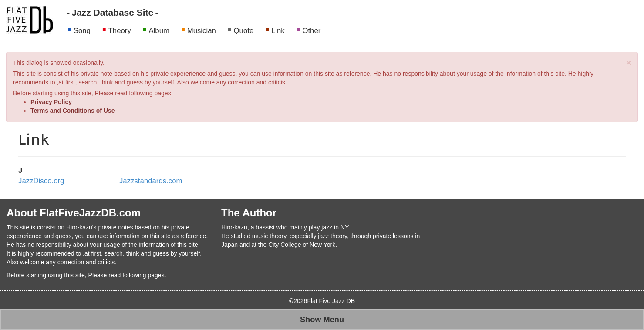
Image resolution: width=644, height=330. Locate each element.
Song (82, 31)
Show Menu (322, 320)
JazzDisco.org (41, 181)
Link (278, 31)
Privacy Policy (51, 102)
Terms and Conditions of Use (72, 111)
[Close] (629, 62)
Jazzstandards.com (151, 181)
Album (159, 31)
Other (311, 31)
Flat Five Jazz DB (331, 301)
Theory (120, 31)
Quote (244, 31)
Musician (202, 31)
